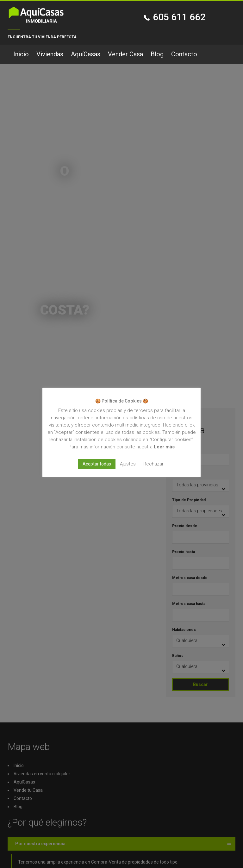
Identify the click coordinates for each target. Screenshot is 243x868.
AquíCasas (86, 54)
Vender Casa (125, 54)
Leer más (164, 447)
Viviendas (50, 54)
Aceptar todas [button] (97, 464)
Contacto (184, 54)
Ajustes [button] (128, 464)
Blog (157, 54)
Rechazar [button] (153, 464)
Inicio (21, 54)
